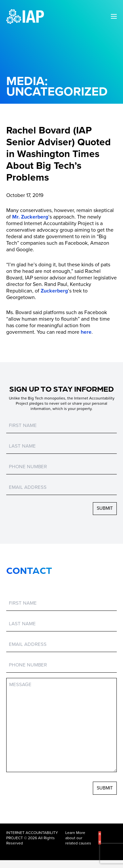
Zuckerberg (54, 291)
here (86, 332)
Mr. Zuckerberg (30, 217)
